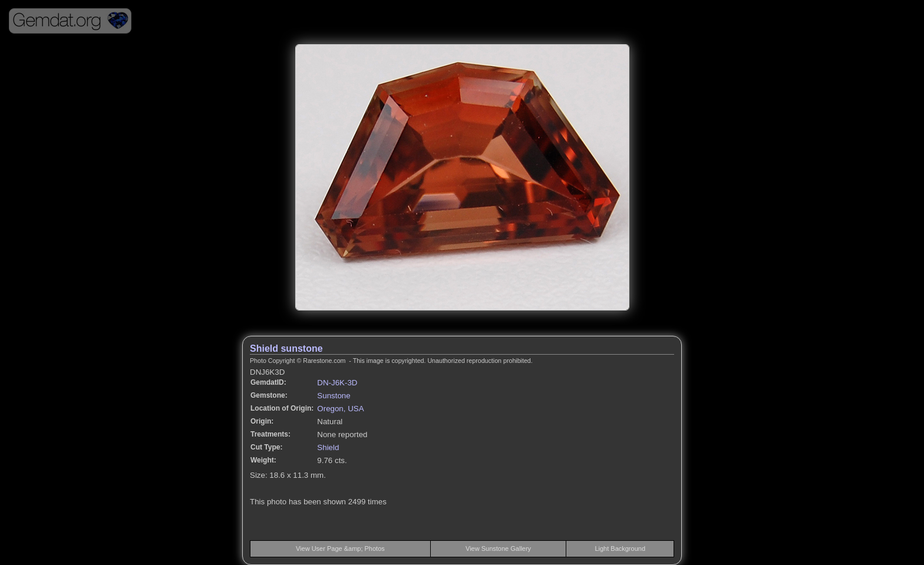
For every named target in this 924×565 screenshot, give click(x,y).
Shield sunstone (286, 348)
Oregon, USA (340, 409)
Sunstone (334, 396)
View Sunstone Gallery (498, 549)
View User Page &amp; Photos (340, 549)
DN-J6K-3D (337, 383)
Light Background (620, 549)
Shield (328, 447)
